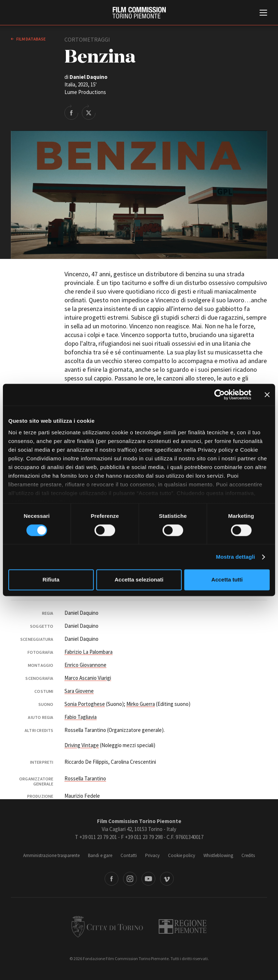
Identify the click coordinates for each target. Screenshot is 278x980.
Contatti (129, 855)
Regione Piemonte (183, 926)
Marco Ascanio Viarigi (88, 678)
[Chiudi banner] (267, 395)
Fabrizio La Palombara (89, 652)
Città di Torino (107, 926)
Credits (248, 855)
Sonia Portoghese (85, 704)
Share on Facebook (71, 112)
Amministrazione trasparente (51, 855)
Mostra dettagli (235, 557)
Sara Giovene (79, 691)
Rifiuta (51, 580)
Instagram (130, 879)
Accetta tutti (227, 580)
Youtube (148, 879)
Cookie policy (182, 855)
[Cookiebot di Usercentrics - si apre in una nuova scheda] (220, 395)
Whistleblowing (218, 855)
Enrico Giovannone (85, 665)
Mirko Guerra (141, 704)
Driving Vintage (82, 745)
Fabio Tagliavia (81, 717)
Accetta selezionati (139, 580)
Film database (31, 39)
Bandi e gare (100, 855)
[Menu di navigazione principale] (263, 13)
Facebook (111, 879)
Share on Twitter (89, 112)
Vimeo (167, 879)
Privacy (152, 855)
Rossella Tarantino (85, 778)
